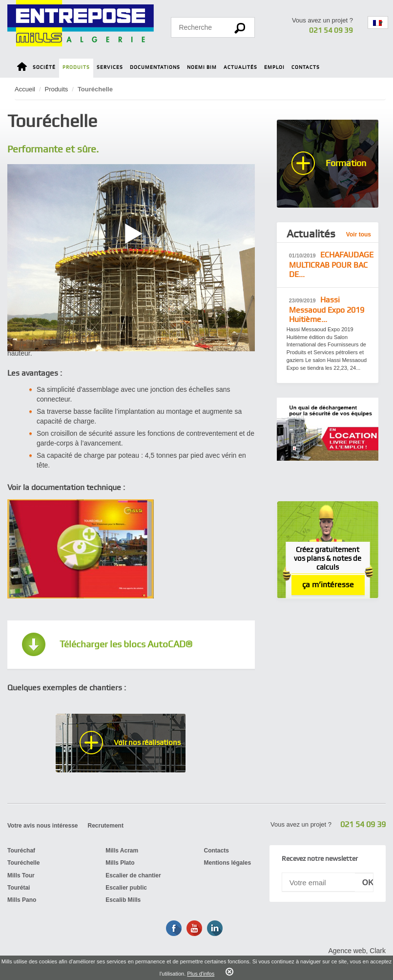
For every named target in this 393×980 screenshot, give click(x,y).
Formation (346, 163)
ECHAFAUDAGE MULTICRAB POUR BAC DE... (331, 265)
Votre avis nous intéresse (43, 826)
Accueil (25, 89)
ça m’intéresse (328, 585)
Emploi (274, 67)
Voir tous (359, 234)
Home (22, 68)
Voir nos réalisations (147, 743)
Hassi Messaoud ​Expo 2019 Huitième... (327, 309)
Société (44, 67)
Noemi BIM (202, 67)
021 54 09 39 (331, 30)
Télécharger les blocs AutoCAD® (126, 644)
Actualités (240, 67)
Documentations (155, 67)
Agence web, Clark (357, 951)
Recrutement (106, 826)
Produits (76, 67)
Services (110, 67)
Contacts (306, 67)
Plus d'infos (201, 974)
